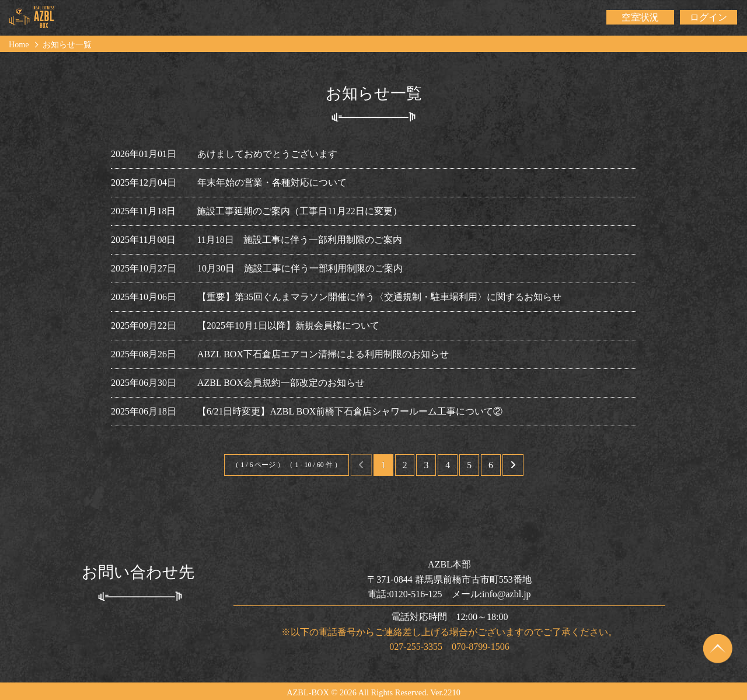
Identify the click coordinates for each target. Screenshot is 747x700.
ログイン (708, 17)
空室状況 (640, 17)
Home (19, 44)
